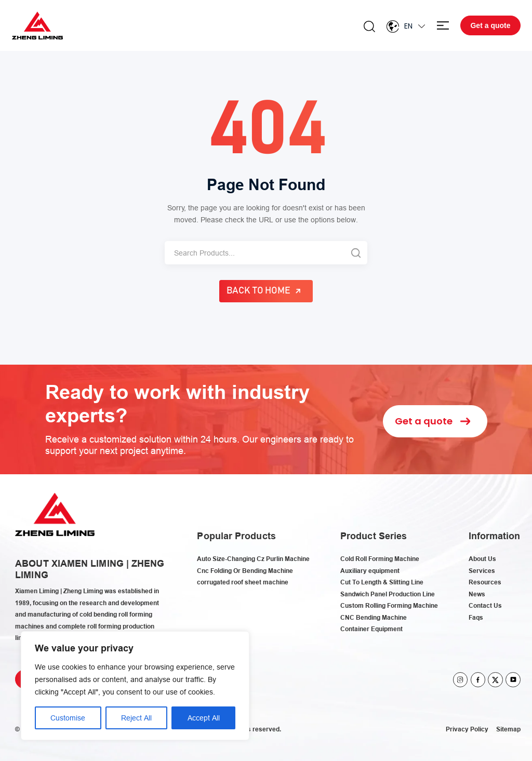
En (408, 26)
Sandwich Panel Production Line (388, 594)
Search (369, 26)
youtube (513, 680)
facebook (478, 680)
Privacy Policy (467, 729)
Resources (485, 582)
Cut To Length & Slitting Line (382, 582)
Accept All (204, 718)
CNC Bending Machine (374, 617)
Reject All (136, 718)
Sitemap (508, 729)
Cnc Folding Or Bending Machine (245, 571)
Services (482, 571)
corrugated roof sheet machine (243, 582)
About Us (482, 559)
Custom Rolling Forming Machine (389, 605)
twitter (495, 680)
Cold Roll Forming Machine (380, 559)
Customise (68, 718)
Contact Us (485, 605)
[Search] (254, 253)
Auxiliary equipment (370, 571)
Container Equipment (371, 629)
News (477, 594)
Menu (443, 26)
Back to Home (259, 291)
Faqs (476, 617)
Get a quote (490, 25)
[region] (135, 686)
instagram (461, 680)
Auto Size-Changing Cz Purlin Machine (253, 559)
